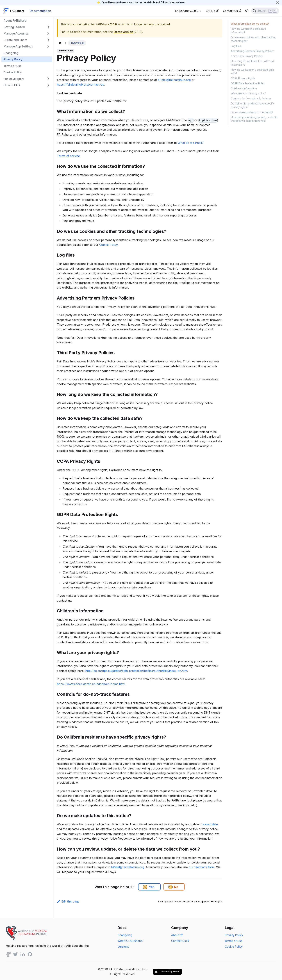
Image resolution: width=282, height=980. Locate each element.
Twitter (180, 2)
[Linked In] (23, 955)
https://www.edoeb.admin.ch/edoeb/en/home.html (91, 684)
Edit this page (68, 901)
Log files (236, 46)
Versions (123, 947)
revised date (210, 824)
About (177, 935)
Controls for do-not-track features (251, 98)
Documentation (40, 11)
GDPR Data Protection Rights (248, 83)
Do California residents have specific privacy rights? (253, 105)
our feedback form (202, 867)
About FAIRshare (15, 20)
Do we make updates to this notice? (252, 112)
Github (151, 2)
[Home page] (60, 43)
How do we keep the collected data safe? (252, 71)
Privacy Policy (13, 59)
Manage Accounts (16, 33)
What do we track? (191, 143)
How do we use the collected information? (248, 30)
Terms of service (68, 156)
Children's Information (244, 88)
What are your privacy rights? (248, 93)
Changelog (11, 53)
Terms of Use (12, 66)
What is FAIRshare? (130, 941)
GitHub (212, 11)
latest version (123, 32)
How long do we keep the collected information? (252, 63)
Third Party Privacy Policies (247, 56)
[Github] (8, 955)
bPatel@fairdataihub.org (174, 80)
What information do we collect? (250, 24)
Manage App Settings (18, 46)
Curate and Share (15, 40)
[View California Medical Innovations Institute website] (26, 940)
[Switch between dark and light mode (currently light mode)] (246, 11)
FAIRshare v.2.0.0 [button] (187, 11)
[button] (145, 887)
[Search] (265, 11)
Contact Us (232, 11)
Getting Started (14, 27)
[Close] (278, 3)
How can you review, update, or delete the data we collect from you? (254, 119)
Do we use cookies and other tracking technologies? (254, 39)
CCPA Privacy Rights (243, 78)
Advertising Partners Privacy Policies (253, 51)
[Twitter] (15, 955)
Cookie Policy (13, 72)
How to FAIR (12, 85)
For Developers (14, 79)
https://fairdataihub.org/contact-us (80, 84)
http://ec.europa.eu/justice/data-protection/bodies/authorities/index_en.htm (136, 671)
